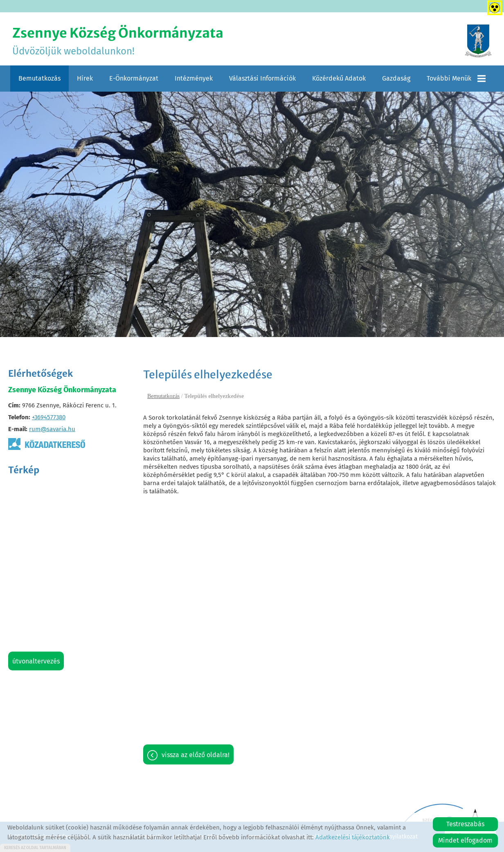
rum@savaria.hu (52, 429)
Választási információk (262, 78)
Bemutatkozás (39, 78)
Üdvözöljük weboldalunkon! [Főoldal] (118, 41)
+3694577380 (49, 417)
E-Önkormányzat (134, 78)
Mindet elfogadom (465, 840)
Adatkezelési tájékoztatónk (353, 837)
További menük (456, 79)
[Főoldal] (478, 41)
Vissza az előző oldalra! (196, 755)
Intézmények (194, 78)
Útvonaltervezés (36, 661)
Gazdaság (396, 78)
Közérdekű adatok (339, 78)
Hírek (85, 78)
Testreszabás (465, 824)
